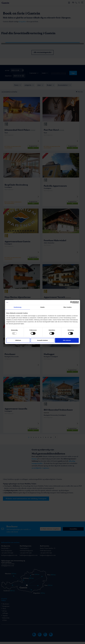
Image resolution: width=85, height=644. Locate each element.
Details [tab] (42, 307)
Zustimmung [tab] (18, 307)
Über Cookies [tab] (67, 307)
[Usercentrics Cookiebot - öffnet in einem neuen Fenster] (71, 302)
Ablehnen (18, 340)
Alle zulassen (67, 340)
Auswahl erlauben (42, 340)
